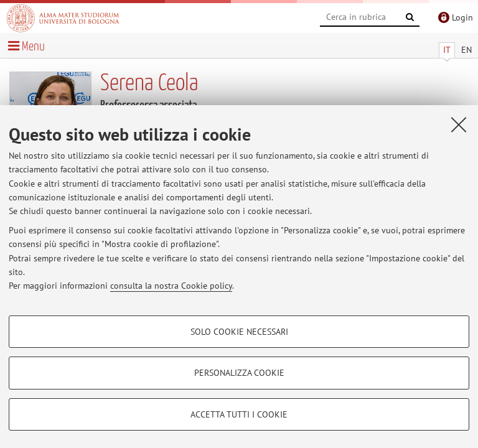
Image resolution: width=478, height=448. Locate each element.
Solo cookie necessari (239, 332)
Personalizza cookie (239, 373)
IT (447, 50)
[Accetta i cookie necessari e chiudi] (459, 124)
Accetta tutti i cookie (239, 414)
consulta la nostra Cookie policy (171, 286)
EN (466, 50)
